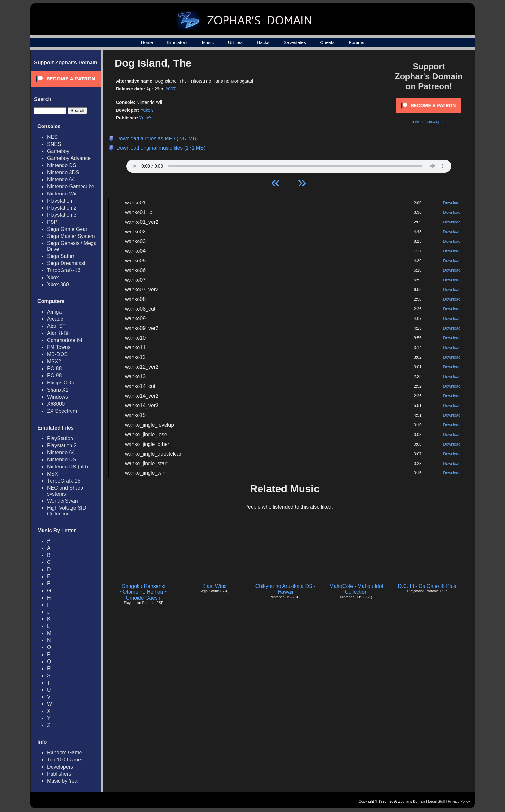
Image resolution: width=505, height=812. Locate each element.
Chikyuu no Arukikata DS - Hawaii (286, 589)
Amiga (54, 312)
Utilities (235, 42)
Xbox (53, 277)
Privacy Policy (459, 801)
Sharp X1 (58, 390)
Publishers (59, 774)
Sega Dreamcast (66, 263)
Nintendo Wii (62, 194)
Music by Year (63, 781)
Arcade (55, 319)
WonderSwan (62, 501)
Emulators (177, 42)
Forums (356, 42)
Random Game (65, 753)
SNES (54, 144)
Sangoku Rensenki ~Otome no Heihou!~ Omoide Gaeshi (144, 592)
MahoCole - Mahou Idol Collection (356, 589)
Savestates (295, 42)
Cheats (327, 42)
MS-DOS (57, 354)
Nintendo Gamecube (71, 187)
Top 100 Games (65, 760)
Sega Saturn (61, 256)
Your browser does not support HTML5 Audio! (289, 165)
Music (208, 42)
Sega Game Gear (67, 229)
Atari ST (56, 326)
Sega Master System (71, 236)
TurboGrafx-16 (64, 270)
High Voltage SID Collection (67, 511)
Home (147, 42)
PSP (52, 222)
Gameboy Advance (69, 158)
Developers (60, 767)
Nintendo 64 (61, 179)
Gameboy (58, 151)
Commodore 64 (65, 340)
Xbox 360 (58, 284)
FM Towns (59, 347)
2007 (171, 89)
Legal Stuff (436, 801)
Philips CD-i (61, 383)
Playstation (60, 201)
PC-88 (54, 368)
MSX (53, 474)
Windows (57, 397)
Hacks (263, 42)
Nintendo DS (62, 165)
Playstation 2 (62, 208)
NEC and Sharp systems (65, 491)
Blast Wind (214, 586)
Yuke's (147, 110)
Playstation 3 (62, 215)
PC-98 (54, 376)
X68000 (56, 404)
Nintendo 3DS (63, 172)
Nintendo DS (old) (67, 467)
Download (452, 203)
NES (52, 137)
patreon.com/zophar (429, 122)
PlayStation (60, 438)
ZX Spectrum (62, 411)
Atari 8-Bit (58, 333)
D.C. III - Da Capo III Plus (427, 586)
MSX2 (54, 361)
